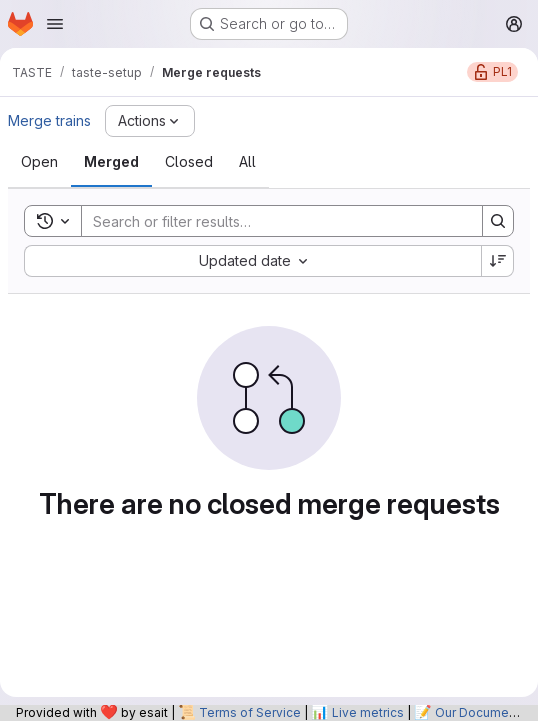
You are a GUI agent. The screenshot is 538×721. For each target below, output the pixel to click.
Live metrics (368, 712)
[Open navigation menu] (55, 24)
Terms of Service (250, 712)
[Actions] (150, 121)
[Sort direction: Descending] (498, 261)
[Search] (272, 221)
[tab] (39, 162)
